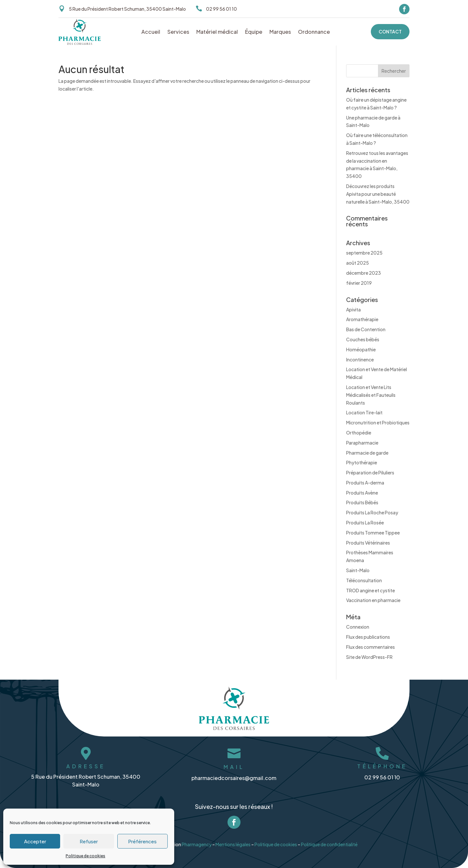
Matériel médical (217, 32)
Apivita (353, 309)
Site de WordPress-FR (369, 657)
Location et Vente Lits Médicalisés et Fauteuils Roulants (371, 395)
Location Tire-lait (364, 412)
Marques (280, 32)
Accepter (35, 841)
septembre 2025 (364, 253)
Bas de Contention (366, 329)
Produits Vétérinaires (368, 543)
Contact (390, 31)
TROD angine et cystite (370, 590)
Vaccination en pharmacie (373, 600)
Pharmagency (196, 841)
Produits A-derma (365, 483)
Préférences (142, 841)
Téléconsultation (364, 580)
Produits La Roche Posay (372, 512)
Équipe (254, 32)
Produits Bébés (362, 502)
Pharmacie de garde (367, 453)
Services (178, 32)
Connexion (358, 627)
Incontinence (360, 359)
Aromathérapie (362, 319)
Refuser (89, 841)
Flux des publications (368, 637)
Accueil (151, 32)
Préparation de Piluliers (370, 472)
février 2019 (359, 283)
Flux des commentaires (370, 647)
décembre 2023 (364, 273)
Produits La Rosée (365, 522)
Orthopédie (359, 433)
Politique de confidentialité (330, 841)
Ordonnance (314, 32)
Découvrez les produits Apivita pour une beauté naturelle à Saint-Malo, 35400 (378, 194)
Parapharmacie (362, 443)
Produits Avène (362, 493)
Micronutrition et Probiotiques (378, 422)
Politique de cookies (85, 856)
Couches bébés (363, 339)
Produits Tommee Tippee (373, 533)
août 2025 (357, 263)
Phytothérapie (362, 462)
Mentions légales (233, 841)
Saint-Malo (358, 570)
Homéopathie (361, 349)
